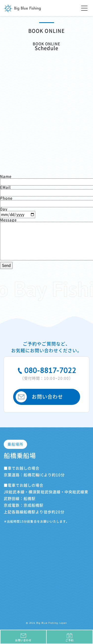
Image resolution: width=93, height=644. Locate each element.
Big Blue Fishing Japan (22, 8)
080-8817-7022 (47, 373)
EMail (5, 187)
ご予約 (70, 637)
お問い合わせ (39, 397)
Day (4, 209)
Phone (6, 198)
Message (8, 220)
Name (6, 177)
